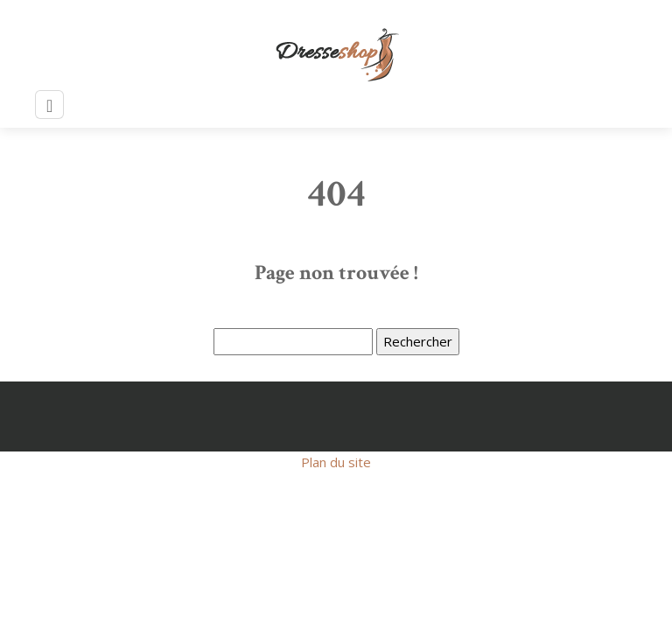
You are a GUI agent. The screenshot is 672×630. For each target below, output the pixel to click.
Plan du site (336, 462)
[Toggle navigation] (49, 105)
